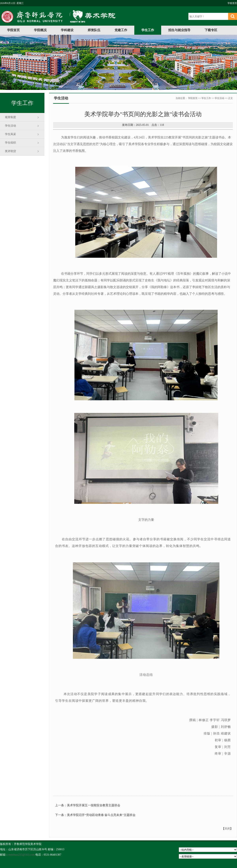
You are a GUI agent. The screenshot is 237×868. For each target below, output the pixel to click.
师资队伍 (94, 30)
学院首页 (13, 30)
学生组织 (10, 143)
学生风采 (10, 134)
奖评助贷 (10, 151)
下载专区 (211, 30)
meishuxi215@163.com (22, 855)
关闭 (227, 829)
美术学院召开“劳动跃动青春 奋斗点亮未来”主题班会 (101, 815)
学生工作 (148, 30)
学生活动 (10, 126)
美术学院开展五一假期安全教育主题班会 (94, 805)
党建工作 (121, 30)
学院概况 (40, 30)
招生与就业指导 (179, 30)
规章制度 (10, 117)
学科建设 (67, 30)
